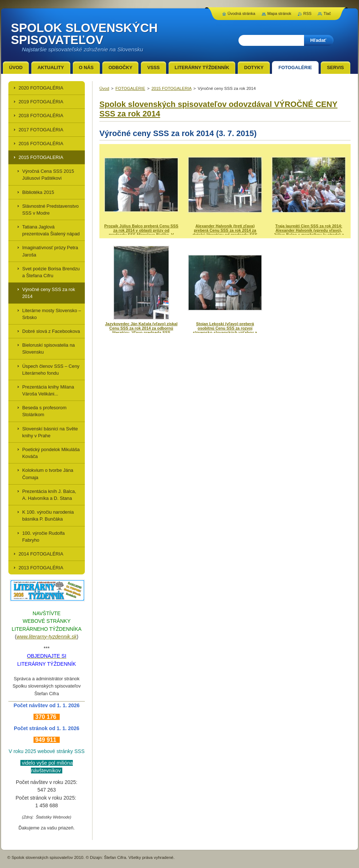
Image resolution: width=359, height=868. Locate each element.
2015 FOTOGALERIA (171, 88)
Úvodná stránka (241, 13)
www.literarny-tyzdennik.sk (47, 637)
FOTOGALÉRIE (130, 88)
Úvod (104, 88)
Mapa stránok (279, 13)
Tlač (327, 13)
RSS (307, 13)
